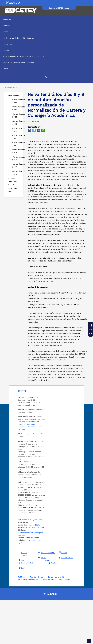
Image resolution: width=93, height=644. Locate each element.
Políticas (22, 621)
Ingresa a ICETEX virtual (59, 8)
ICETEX (63, 597)
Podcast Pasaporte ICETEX (12, 181)
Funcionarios (65, 624)
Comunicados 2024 (17, 115)
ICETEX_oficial (66, 602)
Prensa (6, 50)
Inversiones (8, 44)
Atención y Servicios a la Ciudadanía (18, 62)
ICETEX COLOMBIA (24, 598)
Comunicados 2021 (17, 137)
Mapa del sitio (49, 624)
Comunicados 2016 (17, 173)
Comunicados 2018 (17, 158)
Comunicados (14, 96)
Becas (5, 32)
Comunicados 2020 (17, 144)
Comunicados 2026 (17, 101)
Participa (7, 69)
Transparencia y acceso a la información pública (23, 56)
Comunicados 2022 (17, 130)
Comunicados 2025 (17, 108)
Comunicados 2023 (17, 123)
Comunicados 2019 (17, 151)
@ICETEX (23, 604)
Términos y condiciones (28, 624)
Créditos (7, 26)
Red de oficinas (37, 621)
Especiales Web (12, 190)
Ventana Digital (34, 569)
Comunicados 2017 (17, 165)
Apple (52, 607)
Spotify (23, 612)
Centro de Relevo (27, 607)
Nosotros (7, 20)
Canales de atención (56, 621)
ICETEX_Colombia (47, 597)
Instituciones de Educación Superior (18, 38)
